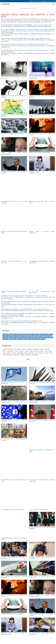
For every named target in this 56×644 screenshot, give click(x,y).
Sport (46, 351)
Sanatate (30, 349)
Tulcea (30, 339)
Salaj (52, 338)
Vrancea (43, 339)
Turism (22, 351)
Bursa (50, 351)
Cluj (12, 336)
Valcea (34, 339)
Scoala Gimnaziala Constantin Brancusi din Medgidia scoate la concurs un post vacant (26, 25)
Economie (46, 353)
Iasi (15, 338)
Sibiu (10, 339)
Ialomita (11, 338)
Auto (51, 353)
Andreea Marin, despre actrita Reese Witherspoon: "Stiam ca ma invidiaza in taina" (26, 38)
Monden (23, 355)
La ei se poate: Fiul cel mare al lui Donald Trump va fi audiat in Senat (22, 321)
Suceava (15, 339)
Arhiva (28, 359)
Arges (11, 334)
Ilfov (19, 338)
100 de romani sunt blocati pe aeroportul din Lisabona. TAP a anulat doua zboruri (25, 309)
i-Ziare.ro (5, 4)
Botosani (33, 334)
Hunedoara (5, 338)
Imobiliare (11, 349)
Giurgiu (41, 336)
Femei (4, 351)
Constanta (16, 336)
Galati (37, 336)
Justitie (27, 351)
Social (4, 353)
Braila (37, 334)
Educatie (28, 355)
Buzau (46, 334)
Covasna (22, 336)
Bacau (15, 334)
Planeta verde (10, 351)
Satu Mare (5, 339)
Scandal (5, 349)
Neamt (40, 338)
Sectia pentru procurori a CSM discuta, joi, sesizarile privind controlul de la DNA (25, 44)
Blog (26, 353)
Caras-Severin (6, 336)
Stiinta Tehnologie (7, 355)
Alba (4, 334)
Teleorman (20, 339)
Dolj (33, 336)
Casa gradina (20, 353)
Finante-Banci (35, 355)
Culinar (42, 349)
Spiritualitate (18, 349)
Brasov (42, 334)
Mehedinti (30, 338)
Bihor (19, 334)
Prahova (47, 338)
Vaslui (38, 339)
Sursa (50, 22)
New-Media (36, 349)
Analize (41, 353)
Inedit (32, 351)
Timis (25, 339)
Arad (7, 334)
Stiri (36, 353)
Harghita (50, 336)
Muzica (9, 353)
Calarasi (51, 334)
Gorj (45, 336)
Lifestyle (47, 349)
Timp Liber (31, 353)
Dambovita (28, 336)
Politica (24, 349)
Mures (35, 338)
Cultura (14, 353)
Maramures (24, 338)
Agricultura (16, 355)
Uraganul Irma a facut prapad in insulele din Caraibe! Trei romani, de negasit (24, 296)
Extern (17, 351)
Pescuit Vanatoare (39, 351)
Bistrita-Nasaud (25, 334)
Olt (43, 338)
